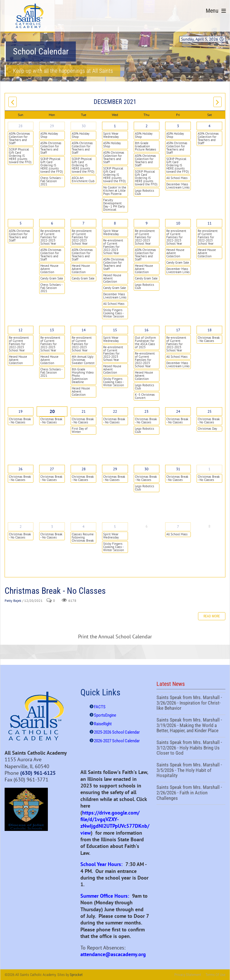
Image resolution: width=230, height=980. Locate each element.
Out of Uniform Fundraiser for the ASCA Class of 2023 (145, 342)
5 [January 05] (115, 527)
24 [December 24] (178, 411)
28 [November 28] (20, 126)
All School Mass (177, 178)
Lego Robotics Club (145, 192)
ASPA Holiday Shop (49, 135)
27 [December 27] (52, 469)
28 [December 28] (84, 469)
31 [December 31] (178, 469)
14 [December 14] (84, 330)
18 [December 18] (210, 330)
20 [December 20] (52, 412)
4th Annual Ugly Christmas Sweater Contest (83, 360)
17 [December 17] (178, 330)
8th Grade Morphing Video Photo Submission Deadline (83, 376)
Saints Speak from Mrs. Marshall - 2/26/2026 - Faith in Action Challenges (191, 793)
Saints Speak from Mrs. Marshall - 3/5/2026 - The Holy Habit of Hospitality (191, 771)
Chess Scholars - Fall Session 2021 (51, 181)
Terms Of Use (215, 975)
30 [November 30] (84, 126)
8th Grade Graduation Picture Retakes (146, 146)
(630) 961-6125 (38, 773)
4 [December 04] (209, 126)
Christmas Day (207, 429)
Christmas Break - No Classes (209, 339)
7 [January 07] (178, 527)
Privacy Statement (188, 975)
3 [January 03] (52, 527)
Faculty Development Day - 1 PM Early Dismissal (114, 205)
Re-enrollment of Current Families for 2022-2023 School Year (50, 237)
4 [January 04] (83, 527)
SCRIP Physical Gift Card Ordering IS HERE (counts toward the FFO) (20, 156)
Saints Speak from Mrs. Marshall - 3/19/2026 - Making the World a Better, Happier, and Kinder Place (191, 726)
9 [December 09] (147, 223)
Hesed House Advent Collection (49, 269)
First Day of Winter (80, 430)
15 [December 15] (115, 330)
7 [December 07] (83, 223)
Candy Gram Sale (52, 278)
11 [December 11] (210, 223)
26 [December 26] (20, 469)
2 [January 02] (21, 527)
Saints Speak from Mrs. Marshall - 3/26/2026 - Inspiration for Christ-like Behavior (191, 704)
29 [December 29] (115, 469)
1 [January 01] (209, 469)
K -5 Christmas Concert (145, 396)
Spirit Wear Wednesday (111, 135)
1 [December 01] (115, 126)
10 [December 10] (178, 223)
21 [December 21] (84, 411)
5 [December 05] (21, 223)
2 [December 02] (147, 126)
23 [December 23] (146, 411)
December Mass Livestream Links (178, 186)
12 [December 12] (20, 330)
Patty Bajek (13, 601)
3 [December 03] (178, 126)
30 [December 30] (146, 469)
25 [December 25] (210, 411)
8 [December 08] (115, 223)
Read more (212, 616)
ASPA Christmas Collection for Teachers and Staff (19, 138)
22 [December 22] (115, 411)
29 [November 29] (52, 126)
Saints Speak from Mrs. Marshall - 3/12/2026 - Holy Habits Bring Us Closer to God (191, 748)
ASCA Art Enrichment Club (83, 179)
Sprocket (76, 975)
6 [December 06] (52, 223)
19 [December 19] (20, 411)
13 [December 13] (52, 330)
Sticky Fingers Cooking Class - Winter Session (114, 313)
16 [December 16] (146, 330)
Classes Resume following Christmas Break (83, 537)
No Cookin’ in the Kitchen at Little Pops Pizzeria (115, 191)
